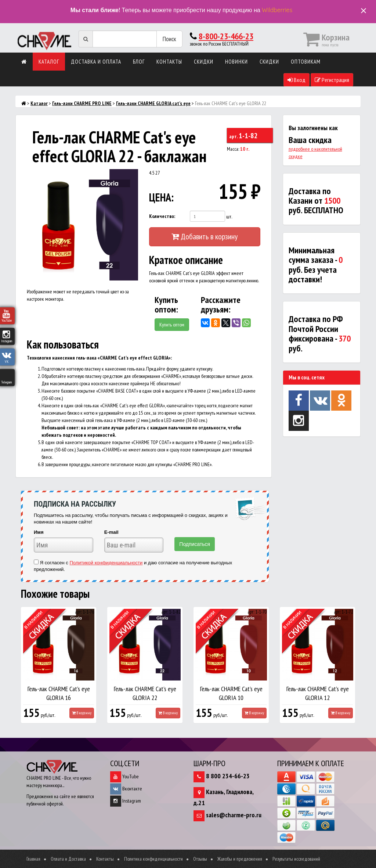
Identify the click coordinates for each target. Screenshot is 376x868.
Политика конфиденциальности (153, 859)
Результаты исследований (296, 859)
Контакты (169, 62)
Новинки (236, 62)
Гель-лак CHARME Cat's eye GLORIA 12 (318, 693)
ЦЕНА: (161, 197)
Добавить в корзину (205, 236)
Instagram (126, 801)
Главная (33, 859)
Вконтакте (126, 789)
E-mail (111, 532)
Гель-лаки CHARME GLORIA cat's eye (153, 103)
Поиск (169, 39)
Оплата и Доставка (68, 859)
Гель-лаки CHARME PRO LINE (82, 103)
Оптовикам (306, 62)
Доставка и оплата (96, 62)
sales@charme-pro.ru (234, 815)
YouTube (124, 776)
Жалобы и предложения (240, 859)
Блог (139, 62)
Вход (297, 80)
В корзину (82, 713)
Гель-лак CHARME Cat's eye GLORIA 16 (59, 693)
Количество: (162, 216)
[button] (131, 176)
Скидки (204, 62)
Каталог (49, 62)
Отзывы (200, 859)
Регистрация (332, 80)
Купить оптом (172, 325)
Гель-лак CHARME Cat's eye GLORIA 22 (145, 693)
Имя (39, 532)
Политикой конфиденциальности (106, 563)
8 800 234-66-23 (228, 776)
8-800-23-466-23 (226, 36)
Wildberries (277, 10)
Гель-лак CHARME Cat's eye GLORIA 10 (231, 693)
